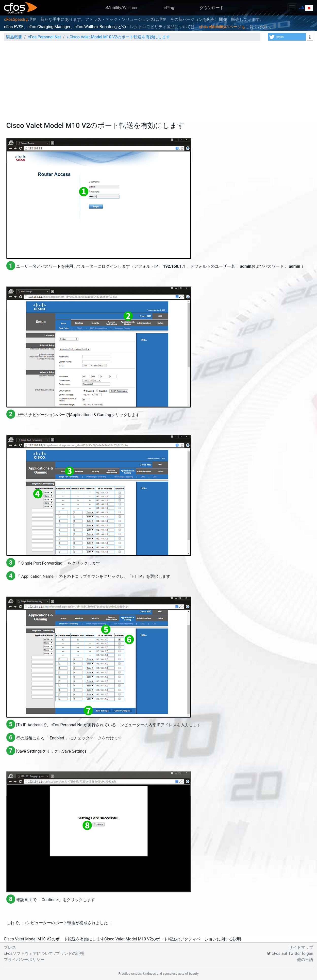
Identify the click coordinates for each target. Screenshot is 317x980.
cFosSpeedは (16, 19)
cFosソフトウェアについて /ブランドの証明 (44, 953)
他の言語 (305, 960)
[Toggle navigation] (292, 8)
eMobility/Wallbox (121, 8)
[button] (287, 37)
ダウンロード (212, 8)
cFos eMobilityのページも (222, 27)
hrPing (168, 8)
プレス (10, 947)
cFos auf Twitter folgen (290, 953)
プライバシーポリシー (24, 960)
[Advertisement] (159, 83)
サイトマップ (301, 947)
